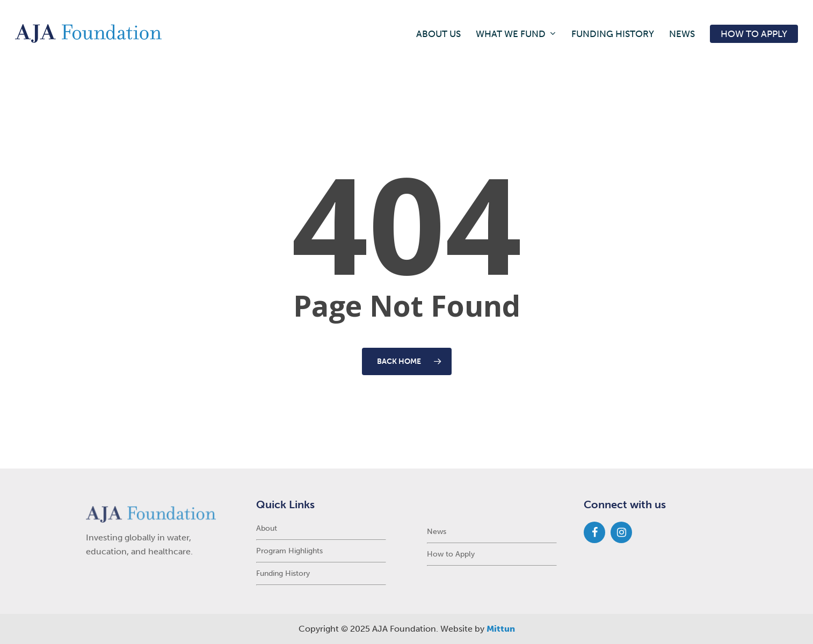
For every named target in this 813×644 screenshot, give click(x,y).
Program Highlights (289, 551)
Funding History (283, 573)
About (267, 528)
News (437, 532)
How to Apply (451, 554)
